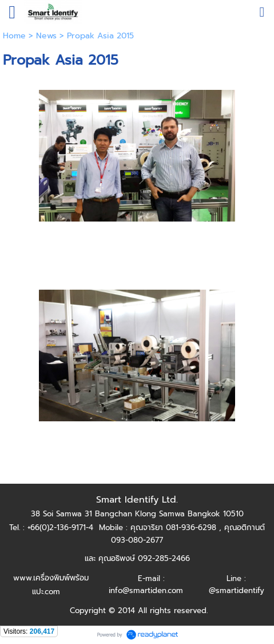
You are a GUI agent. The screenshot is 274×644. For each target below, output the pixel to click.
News (46, 36)
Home (14, 36)
